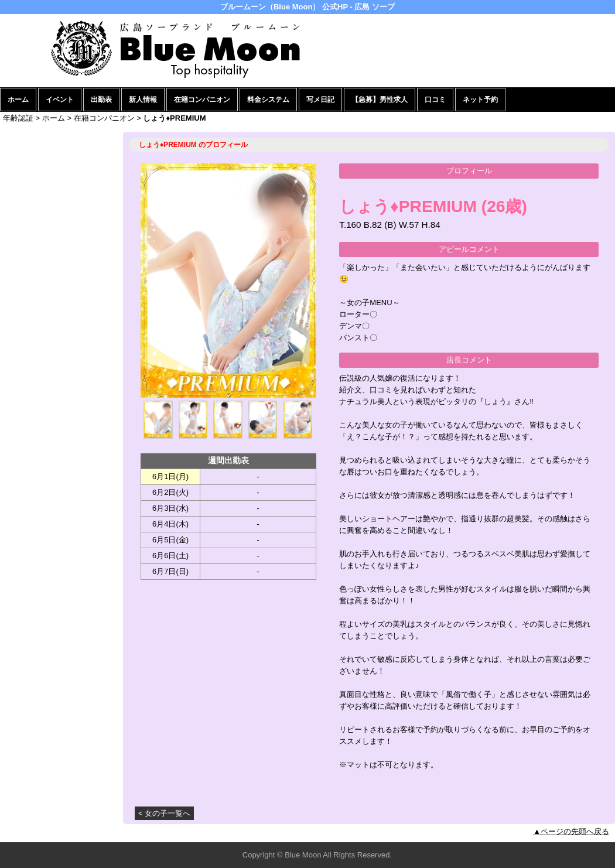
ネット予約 (480, 100)
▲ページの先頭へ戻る (571, 831)
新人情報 (143, 100)
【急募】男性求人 (380, 100)
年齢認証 (18, 118)
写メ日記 (320, 100)
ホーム (18, 100)
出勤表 (101, 100)
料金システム (268, 100)
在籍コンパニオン (202, 100)
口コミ (435, 100)
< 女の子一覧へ (164, 813)
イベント (60, 100)
